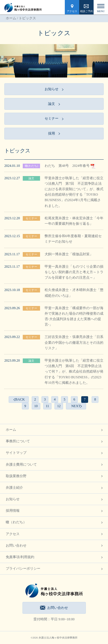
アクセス (72, 11)
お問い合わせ (16, 545)
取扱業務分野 (16, 476)
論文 (31, 178)
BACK (20, 399)
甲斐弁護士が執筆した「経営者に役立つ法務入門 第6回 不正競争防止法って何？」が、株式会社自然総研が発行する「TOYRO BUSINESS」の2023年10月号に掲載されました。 (74, 372)
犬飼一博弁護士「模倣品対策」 (69, 254)
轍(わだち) (32, 166)
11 (48, 406)
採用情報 (13, 511)
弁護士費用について (21, 464)
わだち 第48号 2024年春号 (70, 166)
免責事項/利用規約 (20, 557)
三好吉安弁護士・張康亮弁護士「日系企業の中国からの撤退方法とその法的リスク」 (74, 342)
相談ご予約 (87, 11)
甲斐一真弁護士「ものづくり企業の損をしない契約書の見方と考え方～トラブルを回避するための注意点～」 (74, 272)
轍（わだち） (16, 522)
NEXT (76, 406)
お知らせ (13, 499)
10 (36, 406)
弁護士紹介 (14, 488)
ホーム (11, 18)
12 (59, 406)
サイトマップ (16, 453)
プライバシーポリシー (23, 569)
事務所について (18, 441)
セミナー (31, 218)
